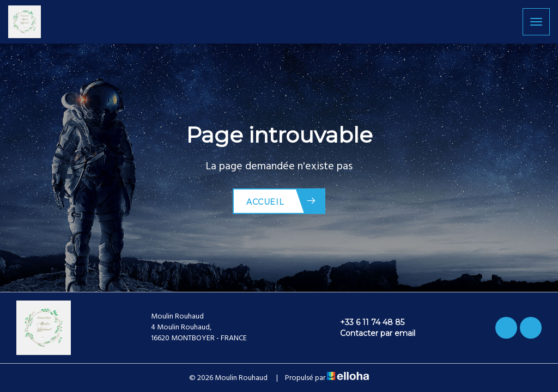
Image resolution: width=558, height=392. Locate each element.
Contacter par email (371, 333)
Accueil (281, 201)
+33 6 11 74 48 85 (366, 322)
